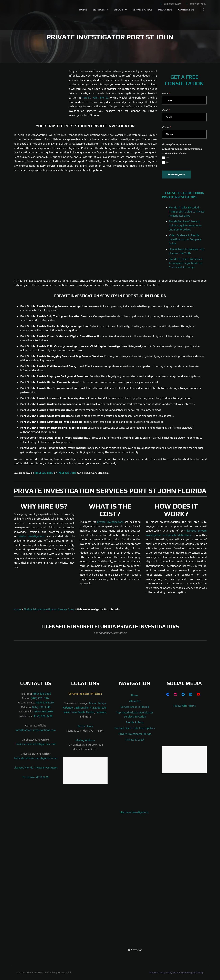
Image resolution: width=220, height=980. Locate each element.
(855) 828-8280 (44, 473)
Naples (90, 712)
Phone (166, 127)
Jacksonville (81, 707)
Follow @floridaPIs (184, 705)
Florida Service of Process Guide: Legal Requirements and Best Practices (185, 225)
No (165, 162)
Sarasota (101, 712)
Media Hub (163, 9)
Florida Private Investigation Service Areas (49, 609)
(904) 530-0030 (44, 711)
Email (166, 110)
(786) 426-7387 (67, 473)
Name (166, 93)
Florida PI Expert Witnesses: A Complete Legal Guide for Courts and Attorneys (186, 263)
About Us (135, 701)
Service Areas (140, 9)
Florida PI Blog (135, 722)
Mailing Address (85, 740)
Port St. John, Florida (95, 97)
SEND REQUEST (176, 175)
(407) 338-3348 (41, 707)
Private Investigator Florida (135, 734)
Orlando (68, 707)
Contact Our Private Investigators (135, 728)
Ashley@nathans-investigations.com (36, 758)
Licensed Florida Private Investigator (36, 767)
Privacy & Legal (135, 739)
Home (81, 9)
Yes (166, 158)
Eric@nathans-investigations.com (36, 744)
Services (97, 9)
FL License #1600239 (36, 777)
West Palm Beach (74, 712)
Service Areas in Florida (135, 707)
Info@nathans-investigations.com (36, 730)
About (117, 9)
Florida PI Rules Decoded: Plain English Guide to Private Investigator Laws (187, 211)
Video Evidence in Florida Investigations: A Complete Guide (185, 239)
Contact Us (184, 9)
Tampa (102, 703)
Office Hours (85, 726)
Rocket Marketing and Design (188, 972)
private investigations (31, 536)
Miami (93, 703)
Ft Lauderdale (98, 707)
